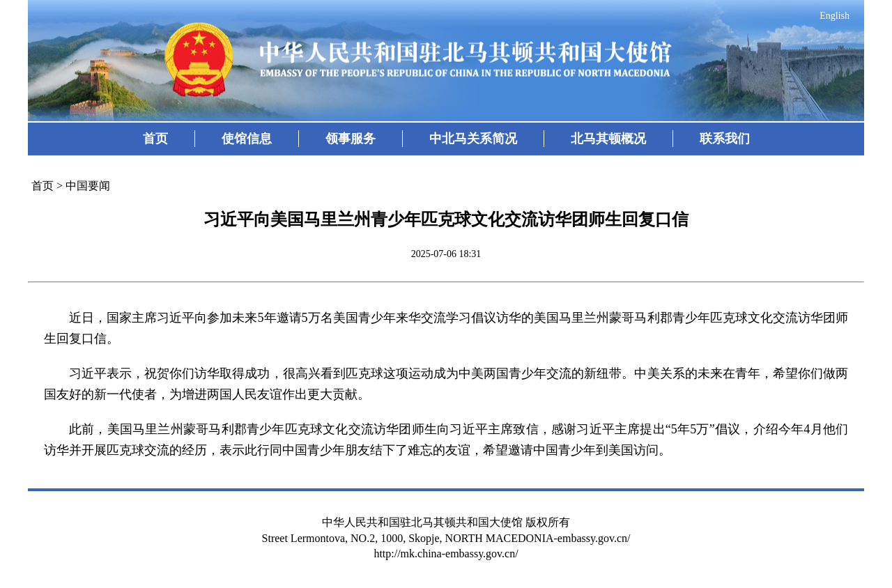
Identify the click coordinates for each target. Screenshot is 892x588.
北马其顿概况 (608, 139)
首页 (155, 139)
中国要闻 (88, 186)
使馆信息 (247, 139)
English (835, 16)
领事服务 (351, 139)
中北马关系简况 (473, 139)
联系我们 (725, 139)
